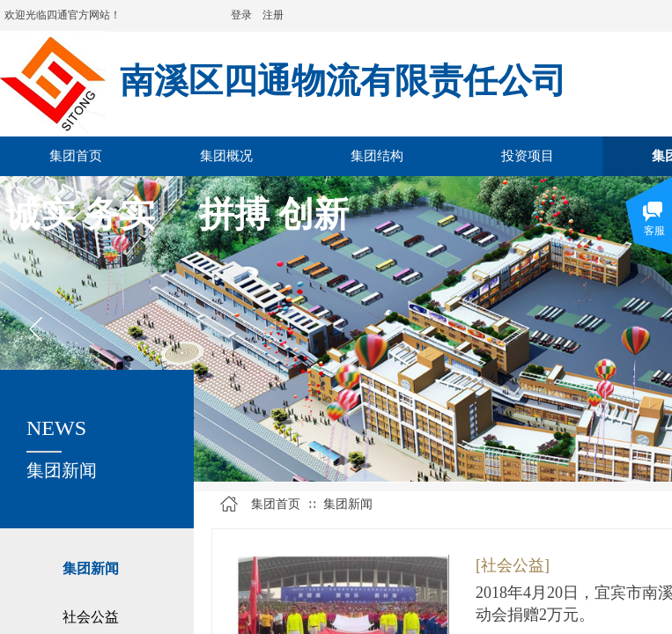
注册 (273, 15)
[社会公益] (513, 565)
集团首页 (276, 504)
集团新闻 (91, 568)
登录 (241, 15)
